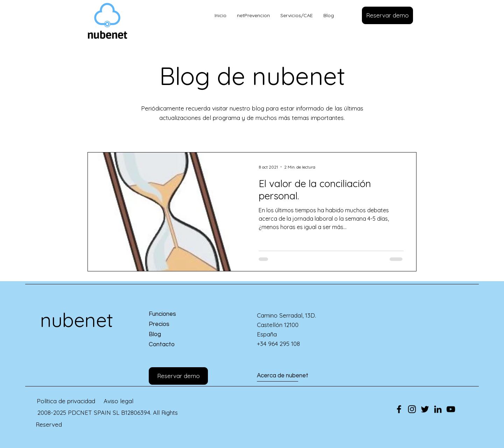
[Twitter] (425, 409)
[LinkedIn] (438, 409)
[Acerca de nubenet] (283, 376)
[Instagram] (412, 409)
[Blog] (174, 335)
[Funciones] (174, 315)
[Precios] (174, 325)
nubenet (77, 320)
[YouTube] (451, 409)
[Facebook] (399, 409)
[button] (387, 15)
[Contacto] (174, 345)
